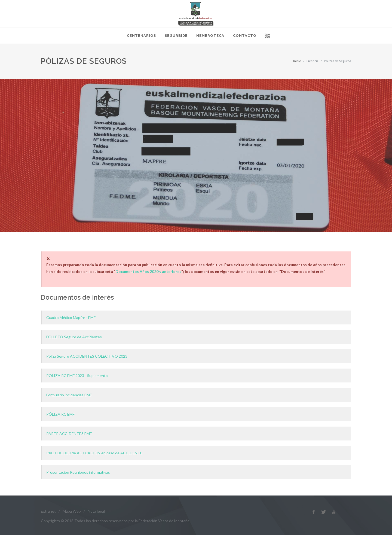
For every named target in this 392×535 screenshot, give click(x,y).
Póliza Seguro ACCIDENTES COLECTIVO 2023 (87, 356)
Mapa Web (72, 511)
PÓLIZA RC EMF (60, 414)
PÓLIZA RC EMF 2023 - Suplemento (77, 376)
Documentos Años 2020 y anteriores (148, 271)
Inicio (297, 61)
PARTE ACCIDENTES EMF (69, 434)
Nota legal (96, 511)
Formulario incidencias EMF (69, 395)
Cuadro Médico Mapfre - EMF (71, 317)
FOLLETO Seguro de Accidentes (74, 337)
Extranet (48, 511)
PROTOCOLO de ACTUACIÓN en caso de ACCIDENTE (94, 453)
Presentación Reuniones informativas (78, 472)
